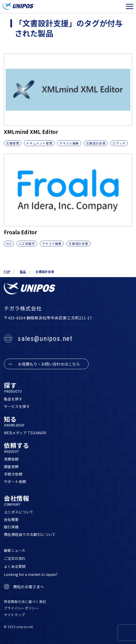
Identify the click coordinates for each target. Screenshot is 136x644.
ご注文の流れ (15, 558)
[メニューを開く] (130, 6)
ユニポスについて (19, 512)
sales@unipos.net (45, 339)
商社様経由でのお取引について (30, 534)
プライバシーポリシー (21, 608)
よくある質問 (15, 566)
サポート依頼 (15, 481)
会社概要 (11, 519)
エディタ (119, 143)
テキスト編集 (69, 143)
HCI (9, 243)
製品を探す (13, 399)
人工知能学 (27, 243)
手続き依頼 (13, 474)
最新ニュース (15, 550)
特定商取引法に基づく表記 (25, 602)
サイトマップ (14, 615)
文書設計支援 (96, 143)
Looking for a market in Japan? (31, 574)
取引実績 (11, 527)
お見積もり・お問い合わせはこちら (49, 364)
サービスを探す (17, 406)
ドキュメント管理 (39, 143)
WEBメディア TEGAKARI (25, 433)
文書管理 (13, 143)
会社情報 (17, 501)
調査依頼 (11, 466)
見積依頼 (11, 459)
